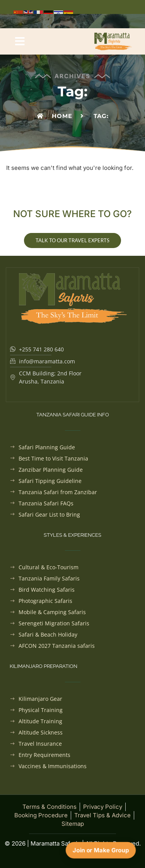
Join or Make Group (101, 850)
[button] (20, 41)
